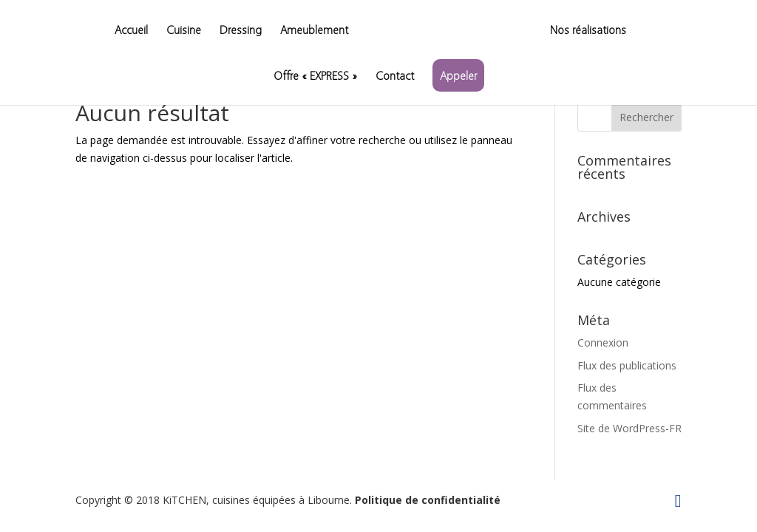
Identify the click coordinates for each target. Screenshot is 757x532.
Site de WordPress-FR (629, 428)
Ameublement (314, 31)
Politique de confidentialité (428, 500)
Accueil (131, 31)
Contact (395, 76)
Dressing (241, 31)
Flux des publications (627, 365)
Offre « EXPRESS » (315, 76)
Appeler (458, 75)
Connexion (603, 342)
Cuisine (184, 31)
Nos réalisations (588, 31)
